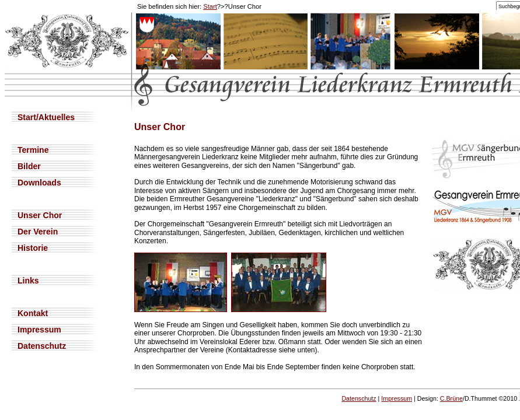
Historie (33, 248)
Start (210, 6)
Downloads (39, 183)
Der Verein (38, 232)
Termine (33, 150)
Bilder (29, 166)
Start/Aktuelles (46, 117)
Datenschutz (42, 346)
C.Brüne (451, 398)
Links (28, 281)
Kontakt (33, 313)
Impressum (39, 330)
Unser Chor (40, 215)
